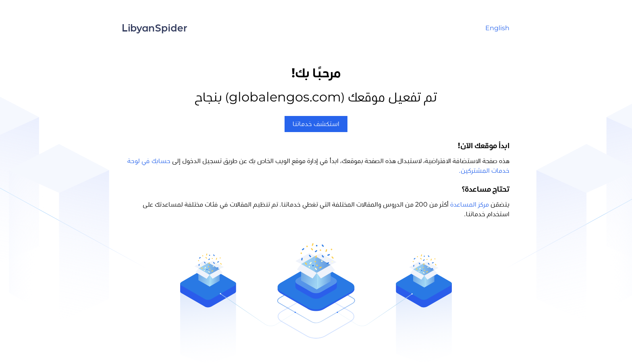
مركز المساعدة (470, 205)
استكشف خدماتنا (316, 124)
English (497, 28)
